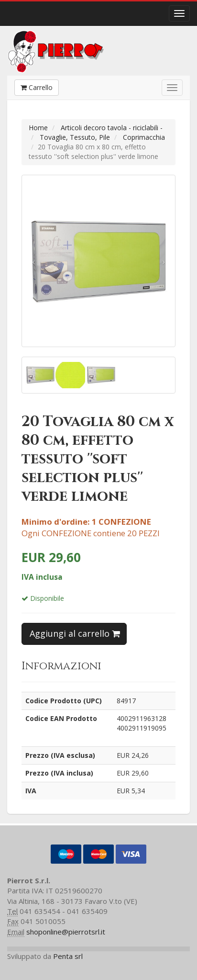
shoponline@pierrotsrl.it (66, 932)
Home (38, 128)
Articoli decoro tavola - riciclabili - (112, 128)
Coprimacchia (144, 137)
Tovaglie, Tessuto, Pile (75, 137)
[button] (33, 261)
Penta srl (68, 956)
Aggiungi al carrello (75, 633)
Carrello (37, 87)
